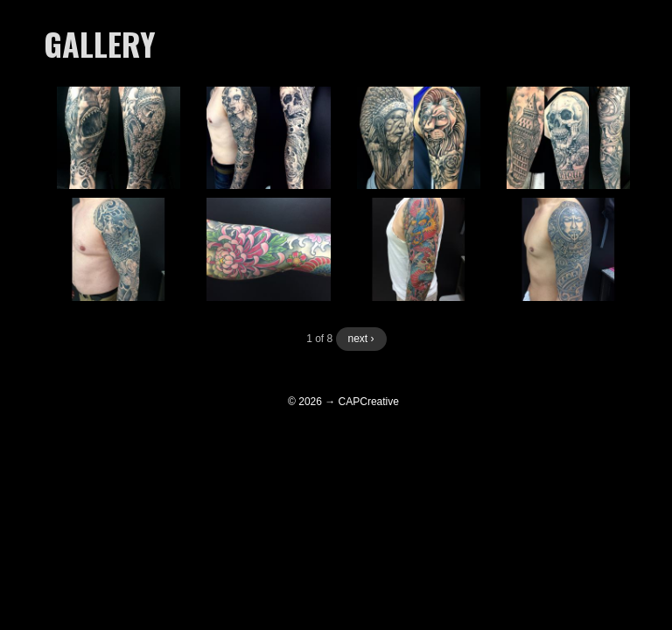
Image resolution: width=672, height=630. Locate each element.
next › (361, 339)
